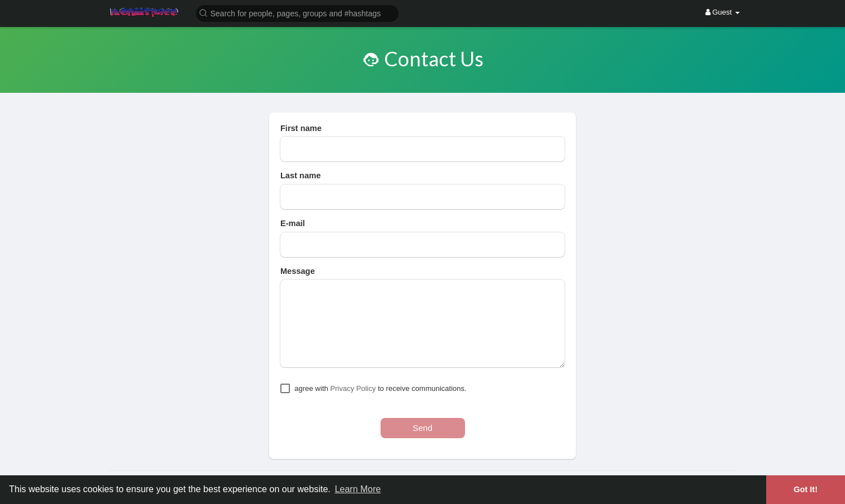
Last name (301, 175)
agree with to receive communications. (381, 388)
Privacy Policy (353, 388)
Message (298, 271)
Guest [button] (723, 12)
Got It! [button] (806, 489)
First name (301, 128)
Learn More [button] (358, 489)
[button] (297, 13)
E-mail (293, 223)
